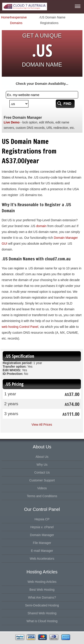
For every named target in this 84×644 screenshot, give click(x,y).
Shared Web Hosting (42, 613)
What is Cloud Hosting (42, 621)
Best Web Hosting (42, 590)
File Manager (42, 543)
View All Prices (42, 425)
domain (41, 226)
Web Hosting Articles (42, 582)
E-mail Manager (42, 551)
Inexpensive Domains (18, 20)
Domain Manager (42, 535)
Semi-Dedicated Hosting (42, 605)
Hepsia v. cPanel (42, 527)
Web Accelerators (42, 559)
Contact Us (42, 472)
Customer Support (42, 480)
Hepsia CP (42, 519)
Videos (42, 488)
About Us (42, 457)
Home (5, 17)
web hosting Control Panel (20, 327)
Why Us (42, 465)
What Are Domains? (42, 597)
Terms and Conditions (42, 496)
